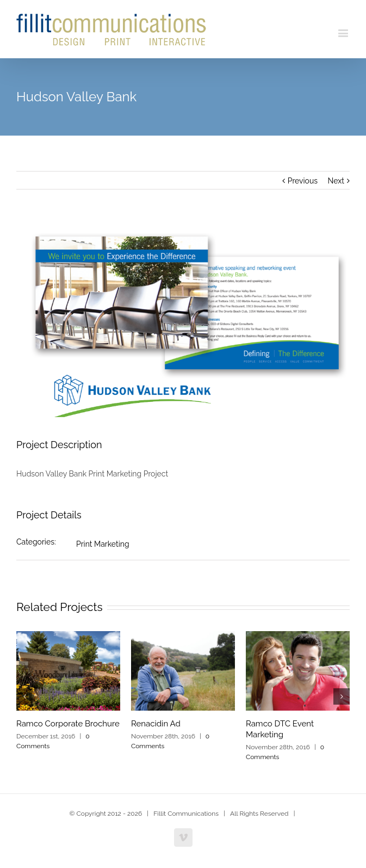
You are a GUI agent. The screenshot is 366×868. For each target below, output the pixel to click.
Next (336, 181)
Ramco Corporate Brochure (68, 724)
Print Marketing (103, 544)
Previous (303, 181)
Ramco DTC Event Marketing (280, 729)
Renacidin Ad (156, 724)
